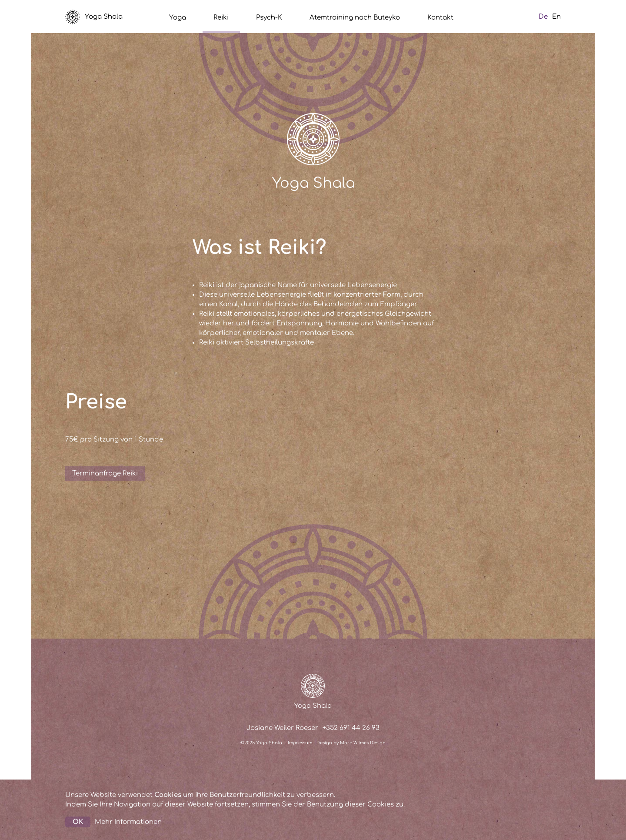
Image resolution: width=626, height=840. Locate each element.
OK (78, 822)
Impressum (300, 743)
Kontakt (440, 18)
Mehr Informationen (128, 822)
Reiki (221, 18)
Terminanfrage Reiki (105, 474)
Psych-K (269, 18)
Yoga (178, 18)
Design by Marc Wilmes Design (351, 743)
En (556, 17)
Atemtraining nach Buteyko (355, 18)
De (543, 17)
